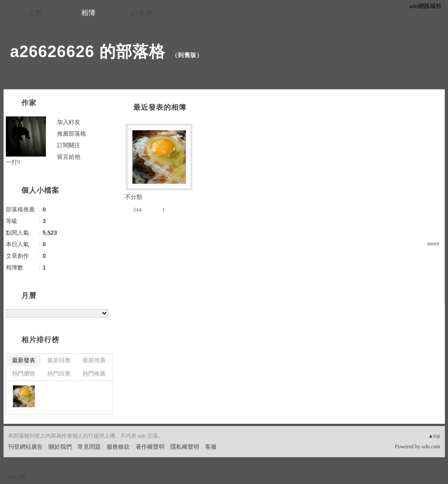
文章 (35, 13)
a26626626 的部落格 (88, 52)
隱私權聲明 (185, 447)
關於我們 (60, 447)
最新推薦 (94, 360)
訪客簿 (142, 13)
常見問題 (89, 447)
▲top (434, 436)
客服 (211, 447)
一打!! (13, 162)
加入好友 (69, 122)
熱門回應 (59, 374)
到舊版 (187, 55)
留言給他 (69, 157)
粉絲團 (17, 477)
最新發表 (24, 360)
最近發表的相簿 (160, 107)
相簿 (88, 13)
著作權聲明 (150, 447)
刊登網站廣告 (25, 447)
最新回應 (59, 360)
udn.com (431, 447)
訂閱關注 (69, 145)
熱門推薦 (94, 374)
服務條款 (118, 447)
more (434, 243)
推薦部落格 (72, 134)
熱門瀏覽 (24, 374)
